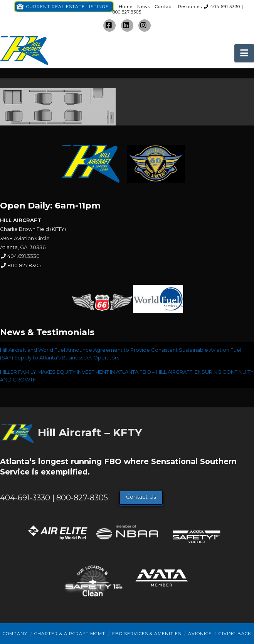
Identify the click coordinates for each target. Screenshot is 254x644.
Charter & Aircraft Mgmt (70, 634)
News (144, 7)
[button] (244, 53)
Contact (164, 7)
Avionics (200, 634)
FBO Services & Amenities (147, 634)
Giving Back (235, 634)
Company (15, 634)
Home (126, 7)
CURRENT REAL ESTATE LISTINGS (67, 7)
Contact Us (141, 497)
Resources (190, 7)
